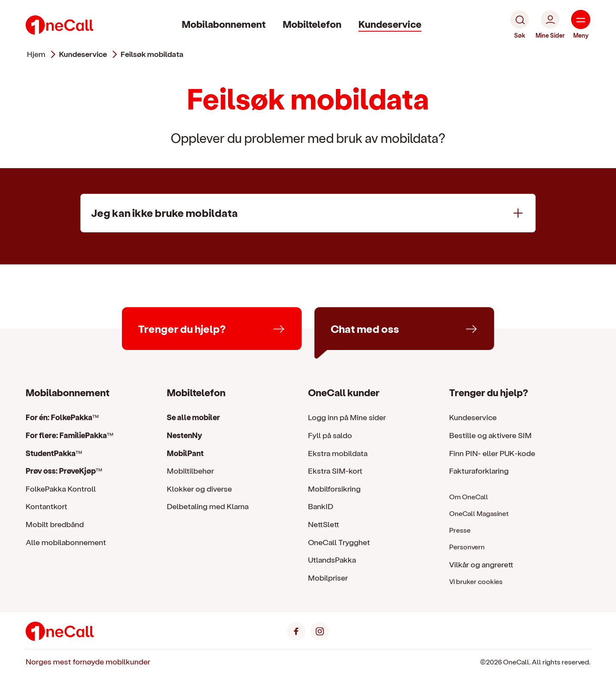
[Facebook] (296, 630)
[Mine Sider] (550, 25)
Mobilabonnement (224, 24)
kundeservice (83, 54)
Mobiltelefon (312, 24)
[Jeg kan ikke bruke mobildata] (308, 213)
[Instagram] (320, 630)
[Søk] (520, 25)
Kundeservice (390, 24)
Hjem (36, 54)
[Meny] (581, 25)
